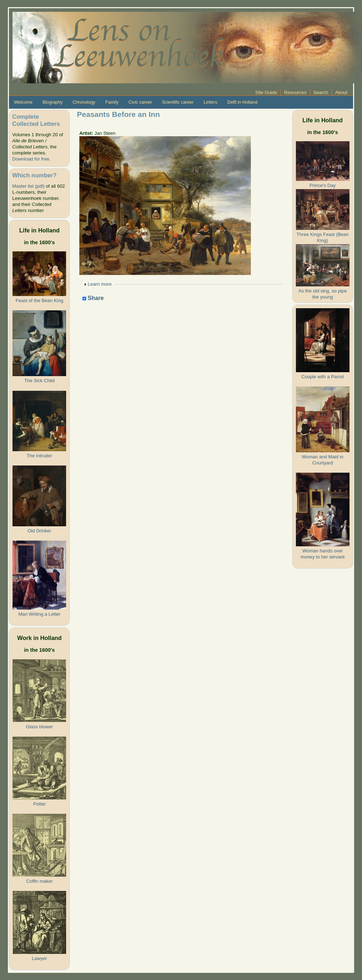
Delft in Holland (242, 102)
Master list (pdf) (28, 186)
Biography (53, 102)
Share (93, 298)
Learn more (100, 284)
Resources (295, 92)
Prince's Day (323, 185)
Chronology (84, 102)
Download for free (31, 159)
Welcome (23, 102)
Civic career (140, 102)
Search (321, 92)
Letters (210, 102)
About (341, 92)
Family (112, 102)
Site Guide (266, 92)
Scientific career (178, 102)
